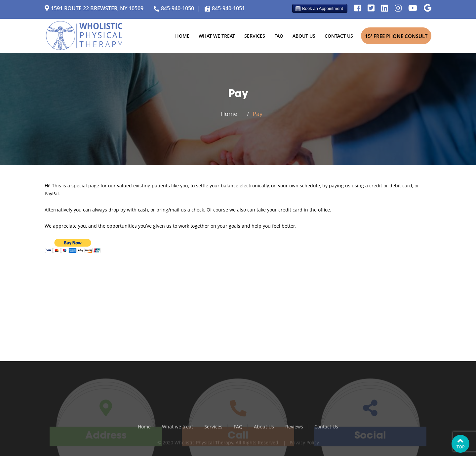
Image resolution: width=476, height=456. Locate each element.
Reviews (294, 428)
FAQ (279, 36)
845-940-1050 (173, 9)
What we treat (217, 36)
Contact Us (339, 36)
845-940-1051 (224, 9)
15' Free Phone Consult (396, 36)
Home (182, 36)
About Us (304, 36)
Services (255, 36)
